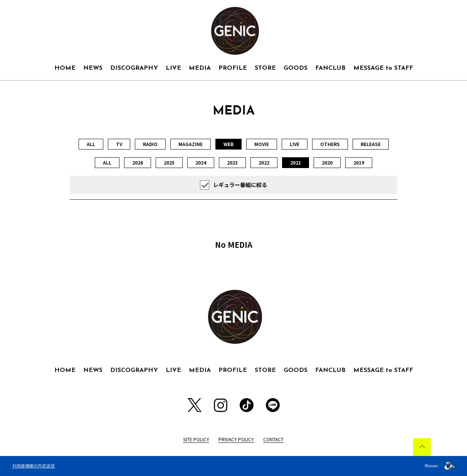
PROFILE (233, 68)
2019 (359, 162)
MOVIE (262, 144)
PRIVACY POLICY (236, 439)
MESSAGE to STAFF (383, 68)
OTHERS (330, 144)
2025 (169, 162)
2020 (327, 162)
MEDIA (200, 68)
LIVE (173, 68)
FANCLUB (330, 68)
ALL (91, 144)
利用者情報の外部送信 (34, 466)
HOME (65, 68)
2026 (138, 162)
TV (119, 144)
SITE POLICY (196, 439)
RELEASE (371, 144)
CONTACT (273, 439)
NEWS (93, 68)
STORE (265, 68)
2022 (264, 162)
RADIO (150, 144)
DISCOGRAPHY (134, 68)
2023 (232, 162)
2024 (201, 162)
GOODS (296, 68)
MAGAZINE (191, 144)
